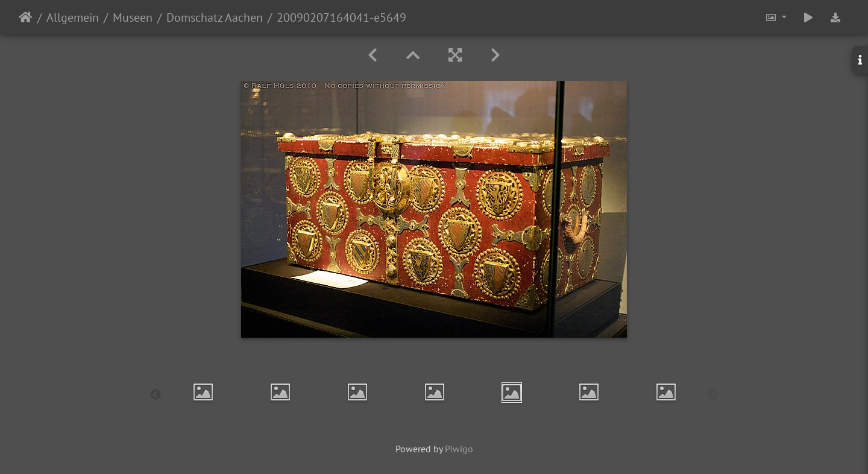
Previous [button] (156, 395)
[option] (203, 392)
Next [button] (713, 395)
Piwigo (459, 449)
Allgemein (73, 17)
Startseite (26, 17)
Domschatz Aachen (215, 17)
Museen (133, 17)
